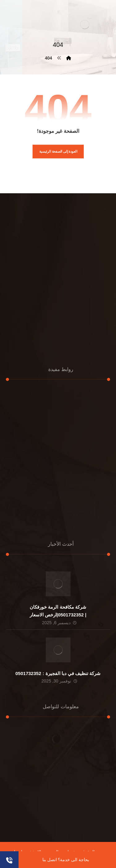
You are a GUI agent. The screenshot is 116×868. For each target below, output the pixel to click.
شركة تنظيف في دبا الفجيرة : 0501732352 (58, 673)
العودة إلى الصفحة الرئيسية (58, 152)
